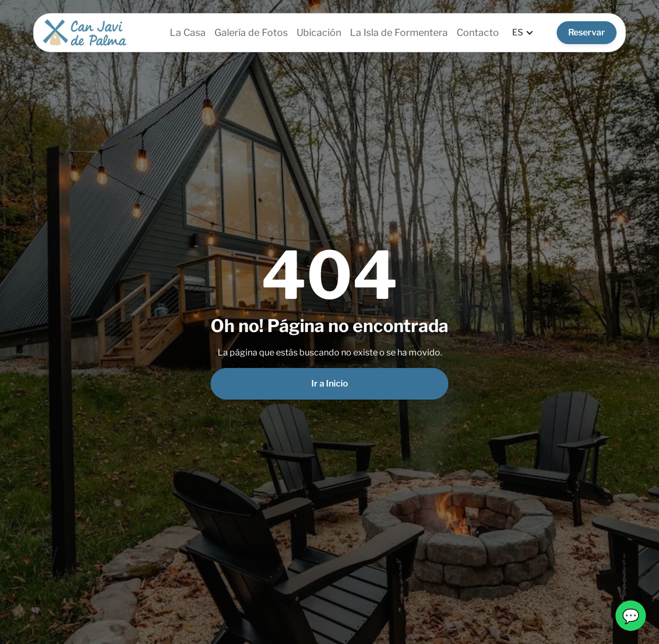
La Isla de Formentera (399, 32)
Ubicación (319, 32)
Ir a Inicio (330, 384)
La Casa (188, 32)
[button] (523, 33)
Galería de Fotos (251, 32)
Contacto (478, 32)
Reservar (587, 32)
